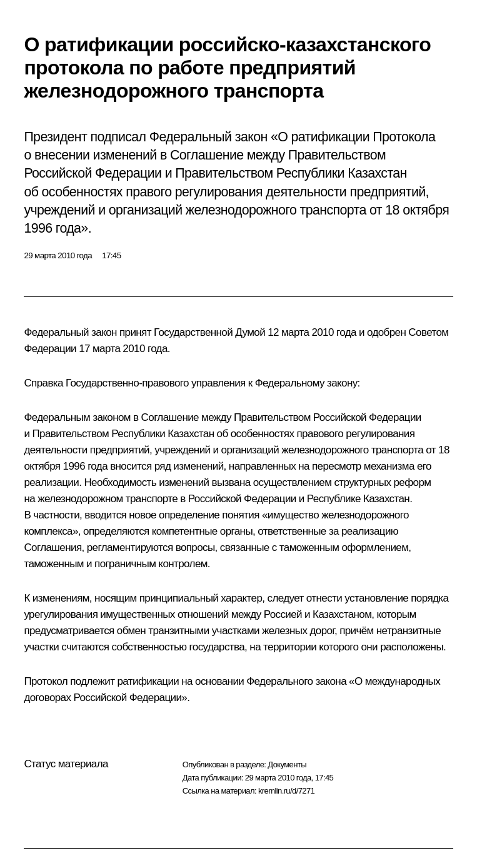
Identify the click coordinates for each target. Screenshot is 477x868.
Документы (287, 765)
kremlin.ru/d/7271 (286, 791)
